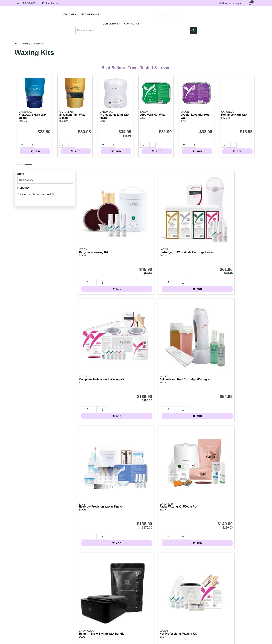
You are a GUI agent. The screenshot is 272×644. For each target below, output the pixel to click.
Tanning (129, 38)
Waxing (153, 38)
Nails (107, 38)
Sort (21, 171)
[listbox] (45, 176)
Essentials (83, 38)
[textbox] (133, 28)
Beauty (194, 38)
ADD (44, 145)
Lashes (36, 38)
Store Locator (52, 3)
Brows (58, 38)
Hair (173, 38)
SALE (238, 38)
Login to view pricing (189, 332)
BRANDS (217, 38)
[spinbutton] (22, 145)
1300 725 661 (28, 3)
